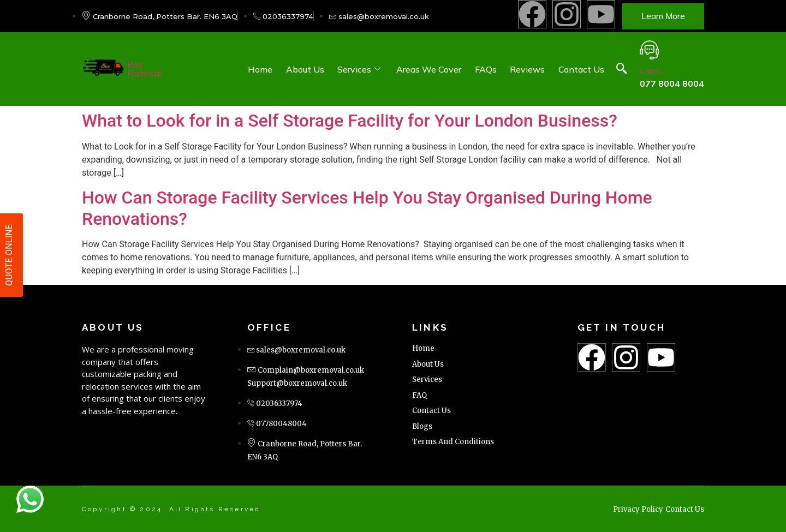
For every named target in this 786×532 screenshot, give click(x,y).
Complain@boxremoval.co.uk (311, 370)
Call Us (651, 71)
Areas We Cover (430, 69)
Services (361, 69)
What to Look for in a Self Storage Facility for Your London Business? (350, 121)
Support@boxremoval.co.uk (297, 383)
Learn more (663, 16)
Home (262, 69)
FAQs (486, 69)
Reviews (528, 69)
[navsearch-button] (622, 69)
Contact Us (581, 69)
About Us (306, 69)
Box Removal (144, 69)
